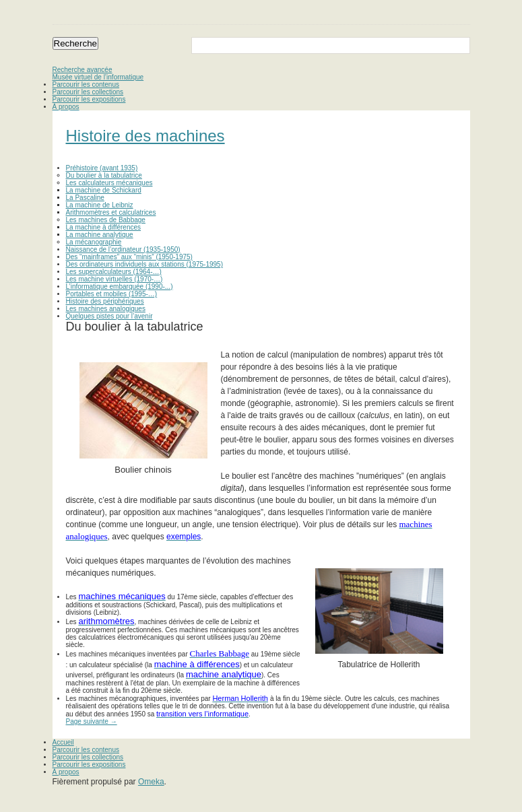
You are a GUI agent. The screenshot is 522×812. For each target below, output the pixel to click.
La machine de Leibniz (100, 205)
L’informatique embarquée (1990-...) (120, 286)
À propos (66, 107)
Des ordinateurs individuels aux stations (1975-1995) (144, 264)
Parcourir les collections (88, 92)
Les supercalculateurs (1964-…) (114, 272)
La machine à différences (104, 227)
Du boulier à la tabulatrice (104, 175)
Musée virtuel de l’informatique (98, 77)
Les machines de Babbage (106, 220)
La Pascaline (85, 198)
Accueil (63, 742)
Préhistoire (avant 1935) (102, 168)
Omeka (151, 782)
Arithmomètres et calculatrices (111, 212)
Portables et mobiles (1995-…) (112, 294)
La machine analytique (100, 235)
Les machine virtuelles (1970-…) (115, 279)
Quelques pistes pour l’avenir (109, 316)
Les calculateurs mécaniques (109, 183)
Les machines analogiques (106, 309)
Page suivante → (92, 721)
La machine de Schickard (104, 190)
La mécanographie (94, 242)
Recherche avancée (83, 70)
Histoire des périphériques (105, 301)
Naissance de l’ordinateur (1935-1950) (123, 249)
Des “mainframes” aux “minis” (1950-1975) (129, 257)
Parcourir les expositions (89, 99)
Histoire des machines (145, 136)
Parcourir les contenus (86, 84)
